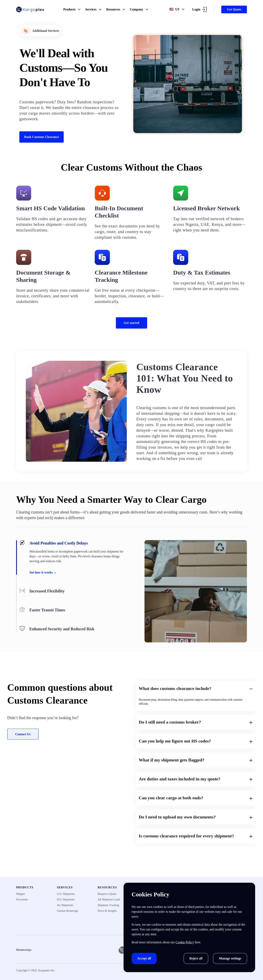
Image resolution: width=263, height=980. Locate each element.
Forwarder (22, 900)
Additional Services (40, 31)
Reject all (196, 958)
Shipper (21, 894)
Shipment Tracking (109, 905)
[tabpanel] (196, 591)
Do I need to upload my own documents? (196, 817)
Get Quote (234, 9)
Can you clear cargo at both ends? (196, 798)
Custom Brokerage (67, 911)
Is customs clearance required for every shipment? (196, 836)
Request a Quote (107, 894)
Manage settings (230, 958)
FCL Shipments (66, 900)
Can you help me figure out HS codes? (196, 741)
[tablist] (74, 586)
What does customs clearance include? (196, 688)
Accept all (144, 958)
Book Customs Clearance (42, 137)
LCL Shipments (66, 894)
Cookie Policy (185, 942)
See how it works (43, 572)
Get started (131, 323)
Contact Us (23, 734)
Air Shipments (65, 905)
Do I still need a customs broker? (196, 722)
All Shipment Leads (109, 900)
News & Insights (107, 911)
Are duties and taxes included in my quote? (196, 779)
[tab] (74, 557)
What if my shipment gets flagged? (196, 760)
